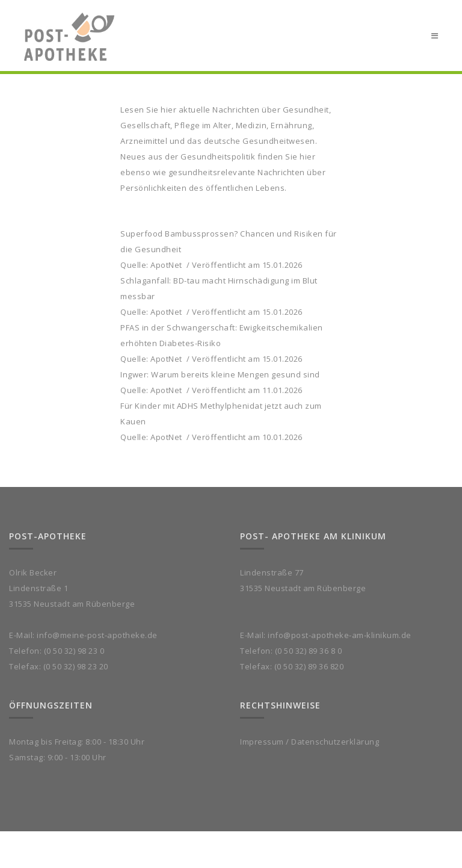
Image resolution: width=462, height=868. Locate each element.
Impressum (262, 742)
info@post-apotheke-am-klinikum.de (340, 635)
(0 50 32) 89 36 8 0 (309, 651)
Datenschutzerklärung (335, 742)
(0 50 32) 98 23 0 (74, 651)
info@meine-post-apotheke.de (97, 635)
